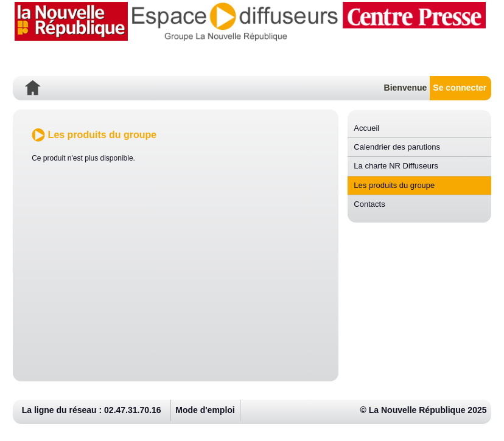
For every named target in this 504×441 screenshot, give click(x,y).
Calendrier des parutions (397, 147)
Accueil (366, 128)
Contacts (369, 204)
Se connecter (460, 88)
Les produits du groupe (394, 185)
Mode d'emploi (205, 410)
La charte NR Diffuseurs (396, 166)
